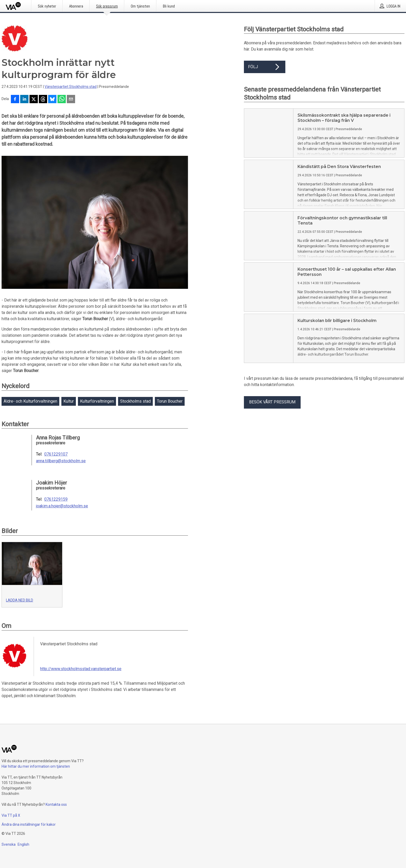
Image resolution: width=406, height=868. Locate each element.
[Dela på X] (34, 100)
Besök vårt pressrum (272, 402)
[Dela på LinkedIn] (24, 100)
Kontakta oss (56, 804)
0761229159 (56, 499)
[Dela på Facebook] (15, 100)
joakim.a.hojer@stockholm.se (62, 506)
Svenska (9, 844)
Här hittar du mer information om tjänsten (36, 766)
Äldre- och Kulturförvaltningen (30, 401)
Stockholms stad (135, 401)
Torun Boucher (170, 401)
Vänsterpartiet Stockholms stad (71, 87)
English (23, 844)
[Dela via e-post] (71, 100)
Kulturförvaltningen (97, 401)
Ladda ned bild (20, 600)
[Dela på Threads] (43, 100)
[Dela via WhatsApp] (62, 100)
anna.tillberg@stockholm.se (61, 461)
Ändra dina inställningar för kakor (29, 824)
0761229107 (56, 454)
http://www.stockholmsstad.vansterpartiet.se (81, 669)
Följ (265, 67)
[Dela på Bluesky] (52, 100)
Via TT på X (11, 815)
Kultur (69, 401)
